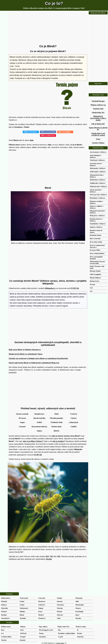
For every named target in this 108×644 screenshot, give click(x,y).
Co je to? (54, 3)
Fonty (98, 139)
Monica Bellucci (95, 278)
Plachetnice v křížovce (97, 198)
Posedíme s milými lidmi (66, 633)
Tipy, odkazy (43, 627)
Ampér (22, 422)
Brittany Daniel (95, 271)
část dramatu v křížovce (98, 152)
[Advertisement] (48, 28)
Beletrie (56, 431)
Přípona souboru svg (98, 105)
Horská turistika (39, 418)
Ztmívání (80, 637)
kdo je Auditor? (59, 441)
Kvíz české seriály (96, 242)
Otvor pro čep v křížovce (98, 195)
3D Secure (22, 418)
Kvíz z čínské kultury (97, 253)
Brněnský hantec (96, 235)
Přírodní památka (56, 418)
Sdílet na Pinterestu (48, 135)
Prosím (80, 633)
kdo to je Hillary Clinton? (33, 441)
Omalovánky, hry (98, 112)
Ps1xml (92, 284)
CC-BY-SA (75, 288)
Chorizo (74, 418)
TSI (51, 556)
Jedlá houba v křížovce (98, 172)
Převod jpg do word (46, 630)
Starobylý (42, 637)
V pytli (60, 637)
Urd (91, 288)
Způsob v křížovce (96, 227)
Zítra (22, 630)
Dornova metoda (22, 414)
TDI (59, 556)
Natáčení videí (98, 109)
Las (2, 633)
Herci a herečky (95, 238)
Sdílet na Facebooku (48, 132)
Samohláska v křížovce (98, 224)
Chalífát (74, 427)
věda (31, 140)
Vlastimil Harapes (98, 101)
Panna (41, 633)
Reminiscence (39, 414)
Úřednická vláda (56, 422)
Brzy (3, 630)
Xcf (91, 291)
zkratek (49, 559)
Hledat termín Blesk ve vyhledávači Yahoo (26, 354)
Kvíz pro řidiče (95, 250)
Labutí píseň (74, 422)
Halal (56, 414)
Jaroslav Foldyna (98, 143)
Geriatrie (22, 427)
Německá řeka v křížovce (98, 186)
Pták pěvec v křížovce (97, 216)
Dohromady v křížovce (98, 168)
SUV (47, 556)
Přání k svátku (81, 627)
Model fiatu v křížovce (98, 180)
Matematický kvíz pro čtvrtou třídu (97, 262)
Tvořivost (74, 414)
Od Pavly (23, 633)
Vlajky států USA (63, 627)
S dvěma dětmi (6, 637)
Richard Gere (95, 281)
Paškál (39, 422)
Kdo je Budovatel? (98, 124)
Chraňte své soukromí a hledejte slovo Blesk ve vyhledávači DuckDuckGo (38, 359)
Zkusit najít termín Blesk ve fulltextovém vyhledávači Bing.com (34, 363)
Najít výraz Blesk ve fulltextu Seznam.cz (25, 350)
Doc (59, 630)
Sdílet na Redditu (65, 132)
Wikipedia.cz (50, 288)
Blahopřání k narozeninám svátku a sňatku (98, 118)
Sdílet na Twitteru (31, 132)
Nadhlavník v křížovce (98, 183)
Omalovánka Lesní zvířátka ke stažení (98, 134)
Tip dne (4, 640)
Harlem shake (57, 427)
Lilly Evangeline (95, 274)
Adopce (39, 431)
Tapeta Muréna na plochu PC (98, 129)
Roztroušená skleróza (39, 427)
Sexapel (23, 637)
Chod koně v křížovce (97, 160)
